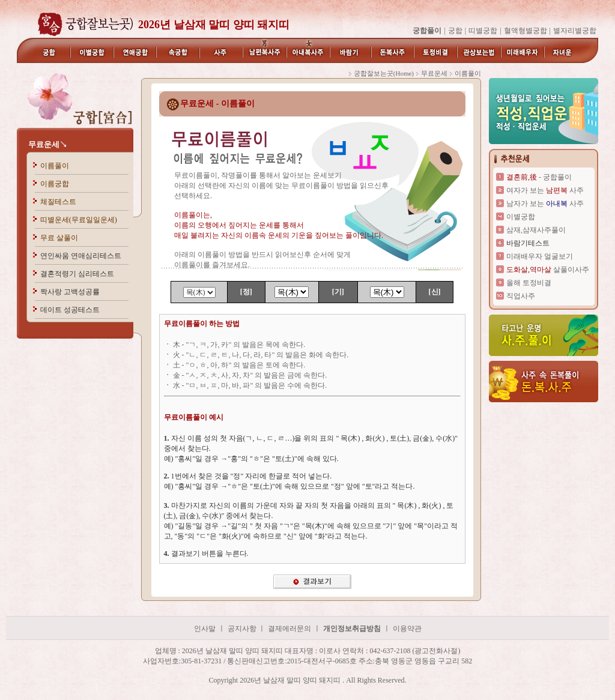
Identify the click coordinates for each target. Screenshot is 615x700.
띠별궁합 (483, 31)
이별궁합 (521, 217)
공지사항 (243, 629)
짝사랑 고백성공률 (70, 292)
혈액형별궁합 (526, 31)
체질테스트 (58, 202)
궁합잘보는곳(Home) (384, 73)
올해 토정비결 (529, 283)
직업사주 (521, 296)
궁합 (455, 31)
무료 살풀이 (59, 238)
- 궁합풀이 (539, 177)
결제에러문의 (289, 629)
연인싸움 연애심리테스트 (81, 256)
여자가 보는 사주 (545, 190)
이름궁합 (55, 184)
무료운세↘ (48, 144)
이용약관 (407, 629)
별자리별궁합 (575, 31)
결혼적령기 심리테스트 (77, 274)
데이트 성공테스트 (70, 310)
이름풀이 (55, 166)
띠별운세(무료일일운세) (79, 220)
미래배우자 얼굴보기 (540, 256)
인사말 (205, 629)
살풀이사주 (548, 270)
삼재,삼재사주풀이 (536, 230)
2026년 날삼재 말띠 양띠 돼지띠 (214, 25)
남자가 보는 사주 (545, 204)
